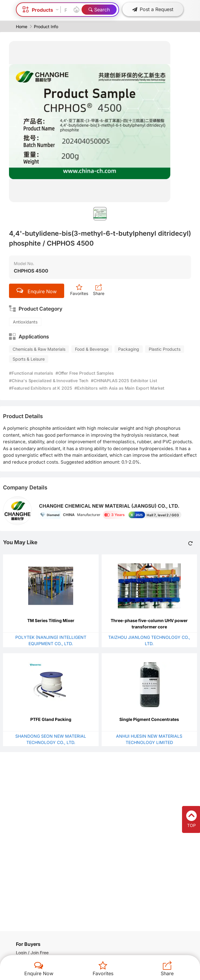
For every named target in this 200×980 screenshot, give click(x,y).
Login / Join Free (32, 953)
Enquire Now (39, 973)
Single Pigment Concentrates (149, 719)
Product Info (46, 27)
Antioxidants (25, 322)
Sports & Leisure (29, 359)
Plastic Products (165, 349)
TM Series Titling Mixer (51, 620)
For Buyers (28, 944)
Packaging (129, 349)
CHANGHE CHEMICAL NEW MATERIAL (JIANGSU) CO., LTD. (109, 506)
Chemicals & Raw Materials (39, 349)
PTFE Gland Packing (51, 719)
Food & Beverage (92, 349)
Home (22, 27)
